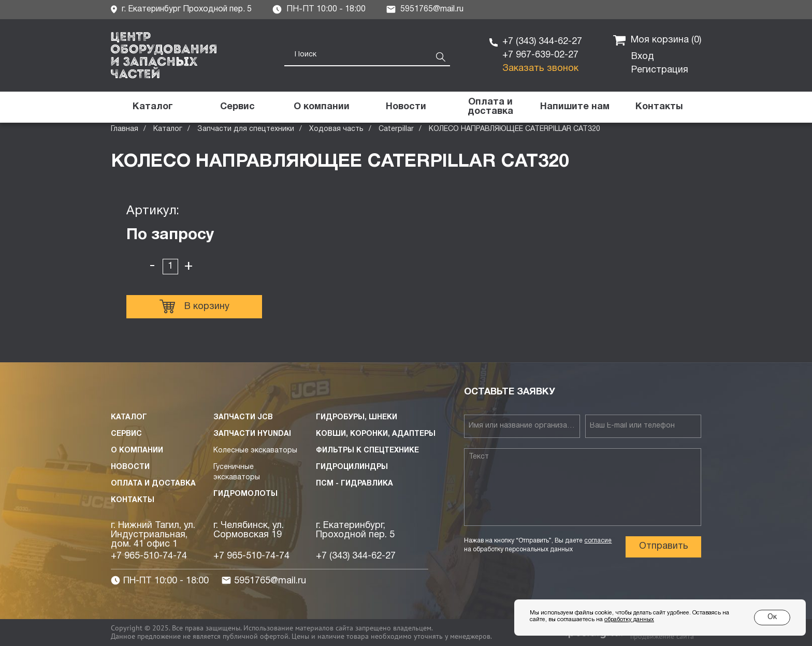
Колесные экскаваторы (255, 451)
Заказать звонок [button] (540, 69)
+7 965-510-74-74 (149, 556)
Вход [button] (643, 57)
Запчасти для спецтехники (246, 129)
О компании (137, 451)
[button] (575, 107)
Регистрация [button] (660, 70)
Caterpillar (396, 129)
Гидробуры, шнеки (357, 417)
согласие (598, 541)
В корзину (194, 306)
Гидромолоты (245, 494)
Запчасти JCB (243, 417)
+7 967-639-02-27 (540, 55)
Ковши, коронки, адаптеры (376, 434)
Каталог (168, 129)
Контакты (133, 500)
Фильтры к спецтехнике (367, 451)
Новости (130, 467)
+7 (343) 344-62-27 (542, 42)
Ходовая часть (336, 129)
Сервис (126, 434)
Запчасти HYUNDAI (252, 434)
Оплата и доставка (153, 484)
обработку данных (629, 620)
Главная (125, 129)
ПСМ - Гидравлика (354, 484)
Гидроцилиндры (352, 467)
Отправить (664, 546)
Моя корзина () (657, 40)
